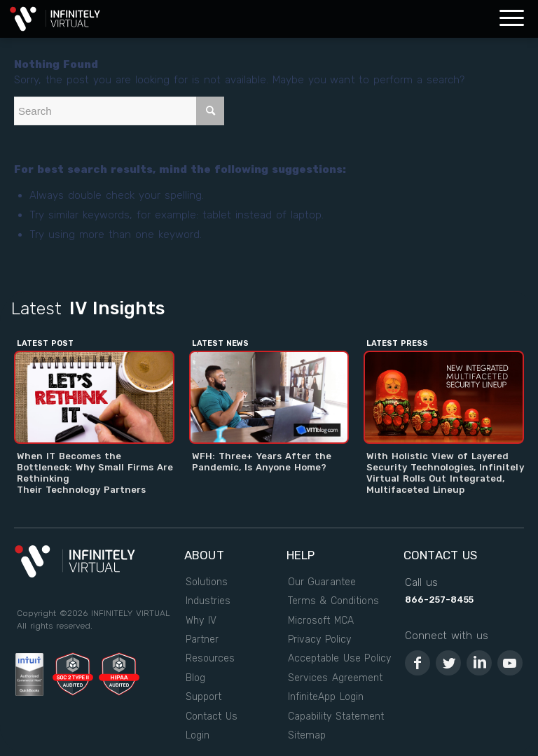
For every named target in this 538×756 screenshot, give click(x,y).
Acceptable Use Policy (339, 658)
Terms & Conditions (333, 601)
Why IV (201, 621)
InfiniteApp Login (326, 697)
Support (204, 697)
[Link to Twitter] (448, 663)
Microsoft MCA (321, 621)
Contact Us (212, 716)
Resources (210, 658)
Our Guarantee (322, 582)
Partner (202, 639)
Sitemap (307, 735)
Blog (195, 678)
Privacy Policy (319, 639)
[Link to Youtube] (510, 663)
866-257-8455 (439, 600)
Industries (208, 601)
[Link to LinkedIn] (479, 663)
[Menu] (512, 19)
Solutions (207, 582)
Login (198, 735)
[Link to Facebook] (418, 663)
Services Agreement (335, 678)
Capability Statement (336, 716)
